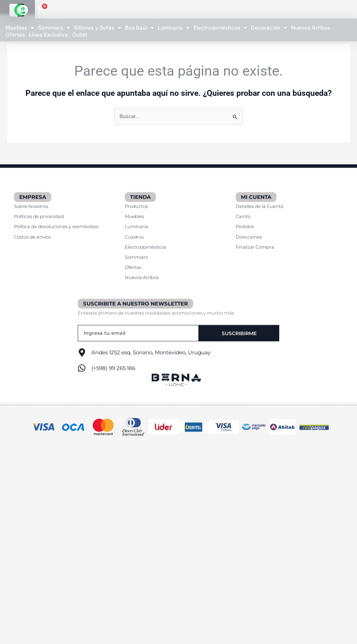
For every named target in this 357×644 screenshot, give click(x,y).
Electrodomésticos (220, 28)
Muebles (20, 28)
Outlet (80, 35)
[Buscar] (266, 10)
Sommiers (54, 28)
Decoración (269, 28)
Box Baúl (139, 28)
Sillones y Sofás (97, 28)
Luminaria (174, 28)
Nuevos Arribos (311, 28)
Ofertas (15, 35)
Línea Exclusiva (48, 35)
